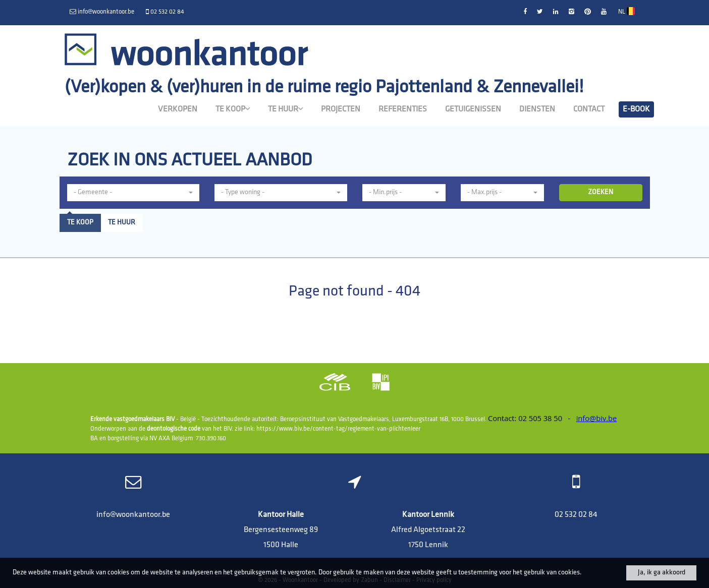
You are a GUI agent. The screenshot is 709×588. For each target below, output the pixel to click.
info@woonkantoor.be (133, 515)
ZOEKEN (601, 192)
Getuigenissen (473, 109)
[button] (133, 193)
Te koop (233, 109)
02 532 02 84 (576, 515)
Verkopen (178, 109)
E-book (636, 109)
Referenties (403, 109)
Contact (589, 109)
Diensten (537, 109)
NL (626, 12)
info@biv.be (597, 418)
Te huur (285, 109)
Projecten (341, 109)
